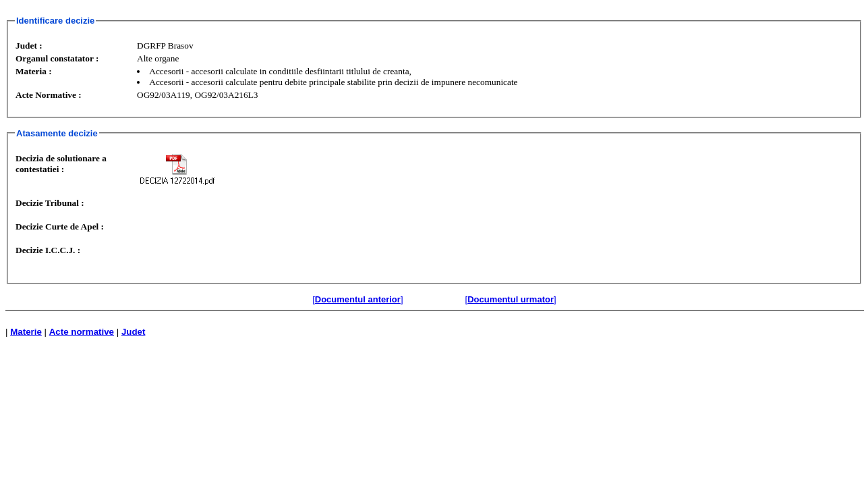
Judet (134, 332)
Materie (26, 332)
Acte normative (82, 332)
